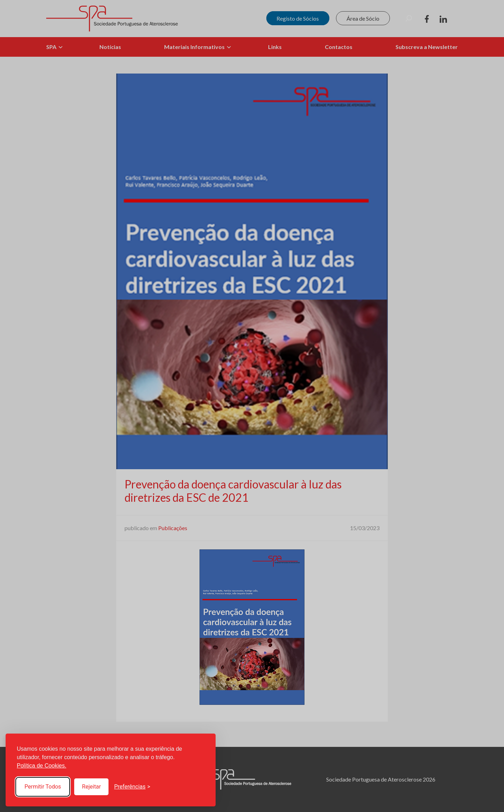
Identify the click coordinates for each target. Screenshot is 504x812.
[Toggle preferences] (132, 787)
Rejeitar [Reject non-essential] (91, 787)
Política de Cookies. (41, 766)
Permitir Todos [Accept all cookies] (43, 787)
